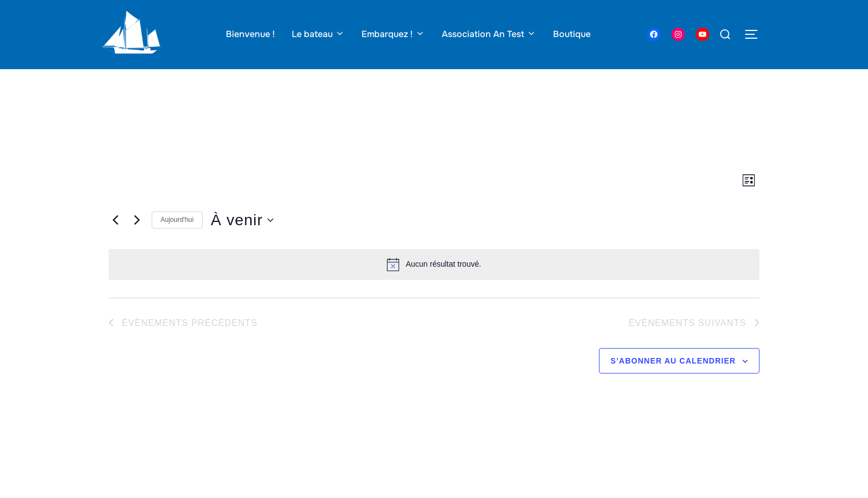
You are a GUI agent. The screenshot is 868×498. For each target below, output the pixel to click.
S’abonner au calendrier (673, 382)
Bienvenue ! (250, 34)
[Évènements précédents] (115, 241)
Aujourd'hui (177, 241)
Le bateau (318, 34)
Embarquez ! (393, 34)
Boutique (572, 34)
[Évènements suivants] (137, 241)
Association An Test (489, 34)
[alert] (434, 286)
